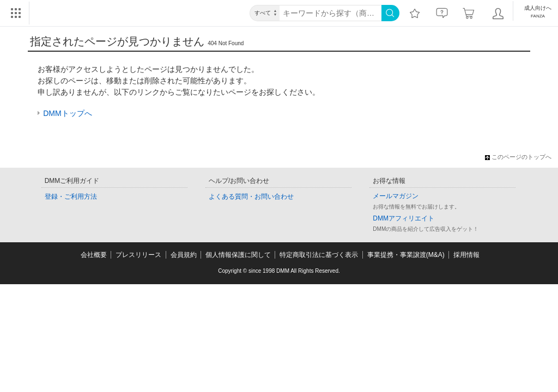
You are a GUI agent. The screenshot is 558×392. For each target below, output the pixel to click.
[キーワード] (330, 13)
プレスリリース (138, 255)
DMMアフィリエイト (404, 218)
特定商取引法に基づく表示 (319, 255)
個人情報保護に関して (238, 255)
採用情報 (466, 255)
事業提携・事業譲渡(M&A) (406, 255)
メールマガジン (396, 196)
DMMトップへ (67, 113)
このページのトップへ (518, 157)
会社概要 (94, 255)
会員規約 (184, 255)
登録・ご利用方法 (71, 197)
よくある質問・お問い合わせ (251, 197)
